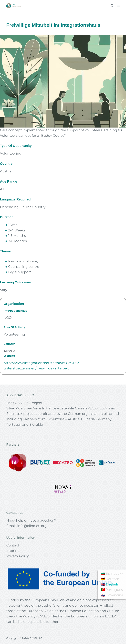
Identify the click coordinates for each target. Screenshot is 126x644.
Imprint (12, 551)
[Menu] (118, 6)
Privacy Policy (17, 556)
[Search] (112, 6)
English (112, 584)
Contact (13, 545)
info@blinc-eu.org (32, 526)
